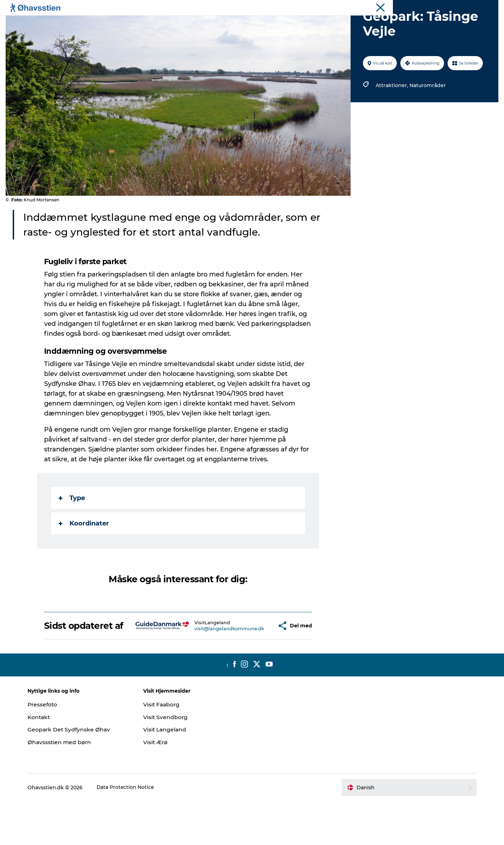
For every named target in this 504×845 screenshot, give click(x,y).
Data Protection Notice (132, 831)
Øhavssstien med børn (66, 786)
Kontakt (45, 761)
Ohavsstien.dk (482, 7)
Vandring (266, 23)
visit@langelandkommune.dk (213, 667)
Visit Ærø (159, 786)
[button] (258, 664)
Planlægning (172, 23)
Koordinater (84, 557)
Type (72, 531)
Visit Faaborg (165, 748)
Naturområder (427, 119)
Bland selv (336, 23)
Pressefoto (49, 748)
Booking (300, 23)
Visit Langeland (169, 773)
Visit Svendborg (169, 761)
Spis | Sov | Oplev (221, 23)
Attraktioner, (392, 119)
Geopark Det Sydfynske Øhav (76, 773)
